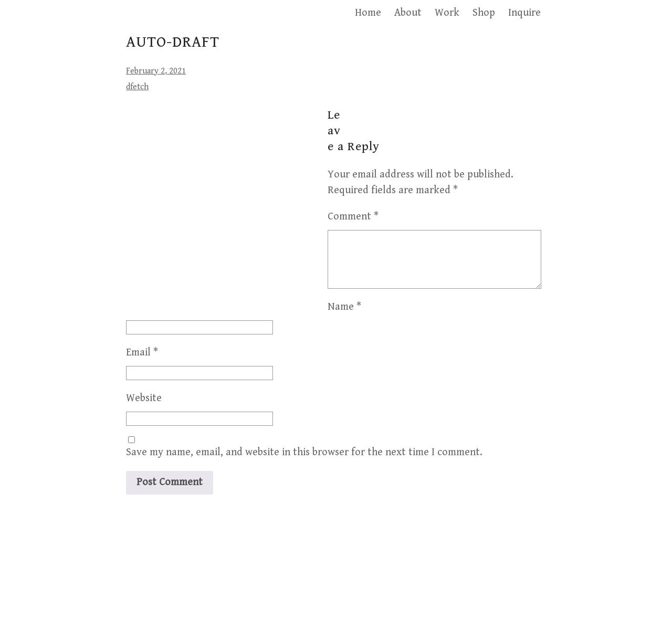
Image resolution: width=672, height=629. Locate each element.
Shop (484, 13)
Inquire (524, 13)
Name (143, 394)
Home (368, 13)
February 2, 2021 (156, 71)
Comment (353, 217)
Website (144, 485)
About (408, 13)
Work (447, 13)
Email (142, 440)
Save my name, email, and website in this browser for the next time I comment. (304, 539)
